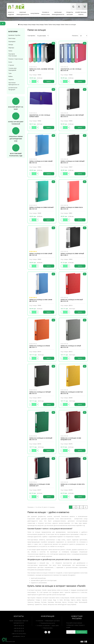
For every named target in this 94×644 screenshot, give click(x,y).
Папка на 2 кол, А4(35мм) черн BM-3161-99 (42, 70)
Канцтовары (35, 13)
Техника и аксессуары (46, 13)
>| (85, 507)
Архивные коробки (14, 35)
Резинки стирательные (16, 59)
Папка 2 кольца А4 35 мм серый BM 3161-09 (41, 254)
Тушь (10, 73)
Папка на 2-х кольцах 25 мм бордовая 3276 (71, 439)
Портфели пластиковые (13, 55)
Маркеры (11, 48)
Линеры (11, 45)
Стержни (11, 65)
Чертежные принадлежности (14, 84)
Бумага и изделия (11, 13)
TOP (4, 640)
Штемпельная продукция (13, 89)
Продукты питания (70, 13)
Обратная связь (48, 628)
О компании (39, 621)
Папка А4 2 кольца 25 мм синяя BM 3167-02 (41, 300)
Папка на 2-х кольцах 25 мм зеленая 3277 (40, 485)
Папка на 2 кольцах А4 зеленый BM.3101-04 (41, 439)
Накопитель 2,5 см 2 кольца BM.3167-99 (71, 70)
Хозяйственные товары (81, 13)
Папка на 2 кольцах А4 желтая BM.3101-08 (72, 393)
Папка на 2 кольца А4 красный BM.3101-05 (72, 300)
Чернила (11, 79)
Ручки (10, 62)
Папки (10, 51)
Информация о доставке (53, 621)
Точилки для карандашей (12, 69)
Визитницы (12, 38)
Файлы (11, 76)
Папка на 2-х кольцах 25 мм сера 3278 (73, 485)
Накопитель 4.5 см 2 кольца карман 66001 (40, 116)
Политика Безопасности (48, 623)
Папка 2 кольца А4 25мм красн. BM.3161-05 (72, 208)
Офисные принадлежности (23, 13)
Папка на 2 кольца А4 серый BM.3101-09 (71, 347)
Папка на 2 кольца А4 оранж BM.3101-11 (40, 347)
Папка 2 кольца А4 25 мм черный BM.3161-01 (73, 162)
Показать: (75, 36)
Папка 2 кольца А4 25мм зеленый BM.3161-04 (41, 208)
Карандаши (12, 41)
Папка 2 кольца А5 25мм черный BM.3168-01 (72, 254)
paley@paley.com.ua (19, 636)
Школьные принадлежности (58, 13)
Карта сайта (55, 625)
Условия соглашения (43, 625)
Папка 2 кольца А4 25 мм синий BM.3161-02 (41, 162)
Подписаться (81, 632)
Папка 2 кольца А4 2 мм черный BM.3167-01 (72, 116)
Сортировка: (31, 36)
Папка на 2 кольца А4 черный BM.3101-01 (40, 393)
